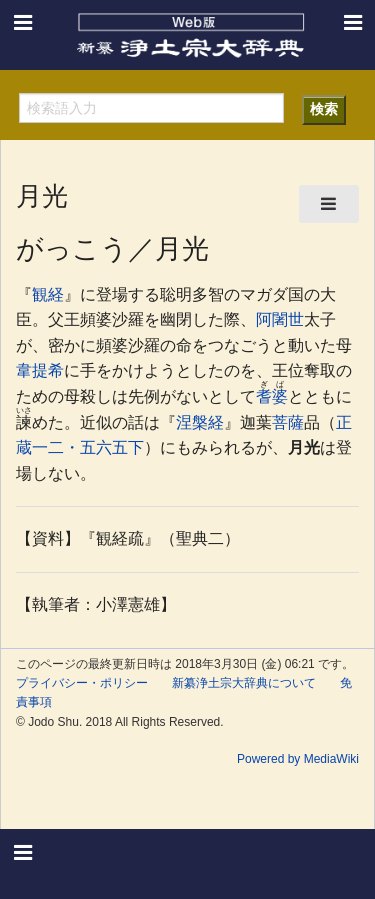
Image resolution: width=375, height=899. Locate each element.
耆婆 (272, 396)
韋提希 (40, 370)
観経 (48, 294)
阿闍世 (280, 319)
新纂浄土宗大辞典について (244, 683)
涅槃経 (200, 422)
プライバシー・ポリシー (82, 683)
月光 (304, 447)
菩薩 (288, 422)
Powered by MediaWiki (298, 759)
